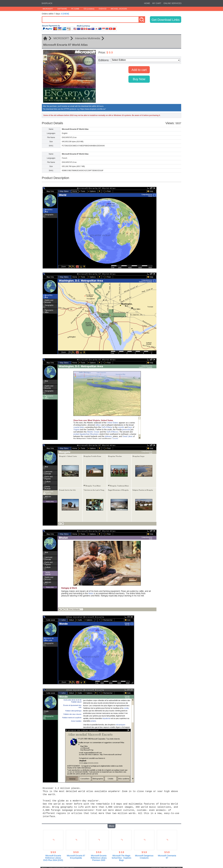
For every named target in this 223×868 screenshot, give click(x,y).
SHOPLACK (47, 3)
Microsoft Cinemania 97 (167, 855)
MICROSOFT (48, 9)
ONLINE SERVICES (172, 3)
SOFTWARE (62, 9)
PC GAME (75, 9)
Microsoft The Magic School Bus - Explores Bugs (121, 856)
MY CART (157, 3)
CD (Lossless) (89, 9)
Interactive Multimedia (88, 38)
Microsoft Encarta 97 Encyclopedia (76, 855)
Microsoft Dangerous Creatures (144, 855)
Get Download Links (166, 20)
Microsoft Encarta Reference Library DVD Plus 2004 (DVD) (53, 856)
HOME (147, 3)
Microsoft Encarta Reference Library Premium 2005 (99, 856)
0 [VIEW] (65, 14)
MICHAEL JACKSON (119, 9)
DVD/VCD (103, 9)
